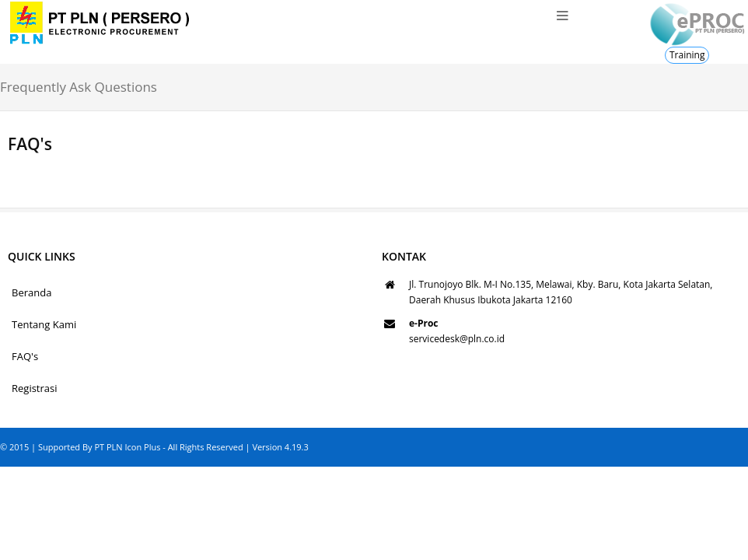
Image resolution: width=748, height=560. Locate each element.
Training (687, 55)
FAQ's (25, 356)
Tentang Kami (44, 324)
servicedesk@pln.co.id (457, 339)
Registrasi (35, 388)
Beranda (31, 292)
